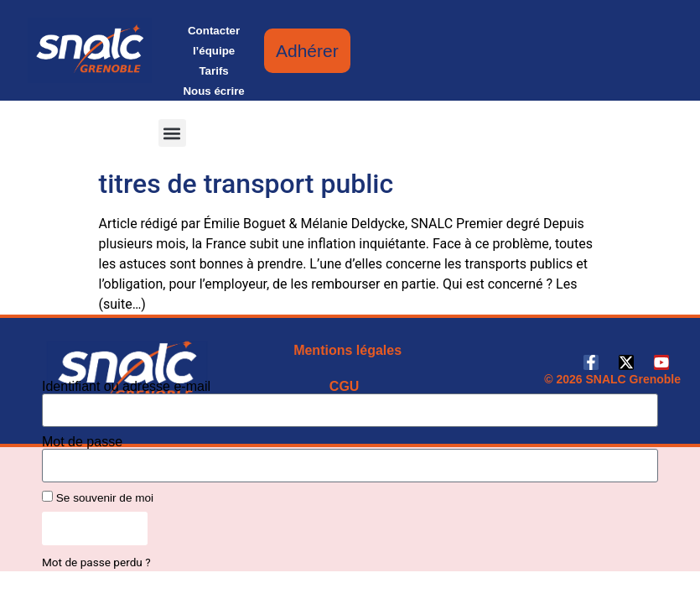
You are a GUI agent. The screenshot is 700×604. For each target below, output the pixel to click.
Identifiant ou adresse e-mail (126, 387)
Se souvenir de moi (98, 497)
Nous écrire (213, 91)
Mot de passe (82, 442)
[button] (172, 133)
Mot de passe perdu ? (96, 562)
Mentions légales (347, 350)
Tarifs (213, 71)
